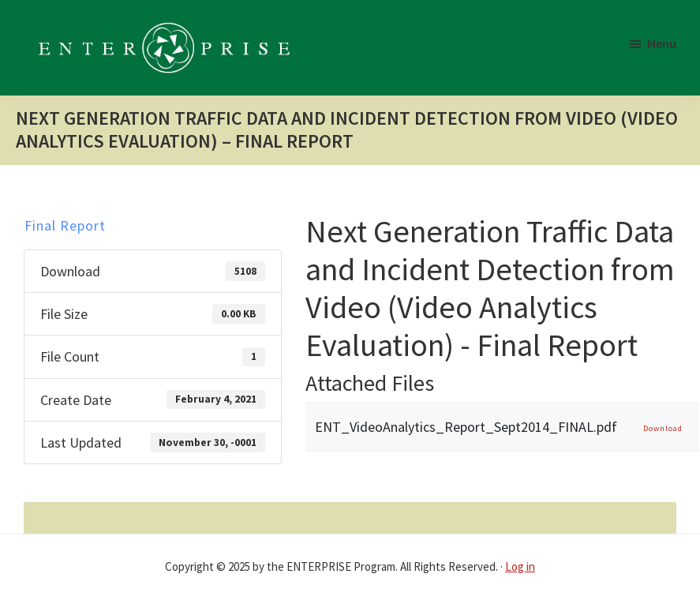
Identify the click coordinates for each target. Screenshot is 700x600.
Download (663, 428)
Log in (520, 566)
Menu (662, 43)
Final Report (65, 225)
